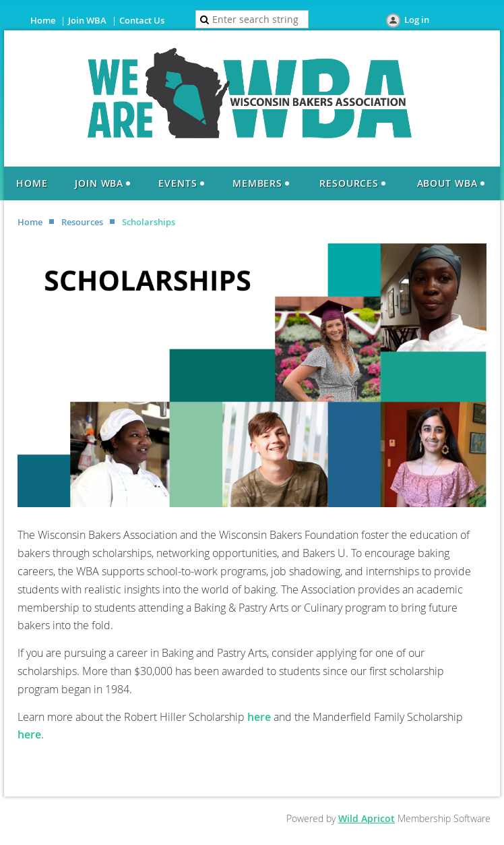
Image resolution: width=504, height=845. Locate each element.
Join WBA (87, 20)
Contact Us (142, 20)
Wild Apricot (367, 818)
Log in (417, 20)
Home (43, 20)
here (259, 717)
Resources (82, 222)
